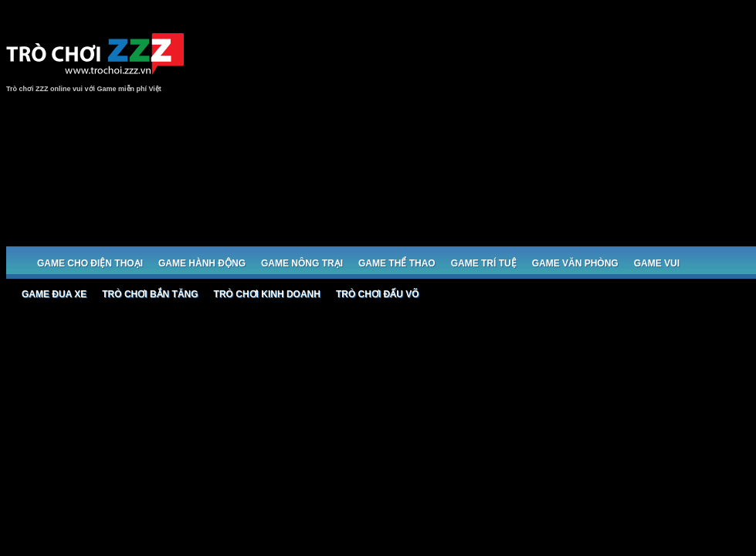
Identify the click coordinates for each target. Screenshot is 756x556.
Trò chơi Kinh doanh (267, 294)
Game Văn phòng (575, 263)
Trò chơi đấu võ (378, 294)
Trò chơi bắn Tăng (150, 294)
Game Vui (657, 263)
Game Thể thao (397, 263)
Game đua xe (54, 294)
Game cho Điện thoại (90, 263)
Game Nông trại (302, 263)
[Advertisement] (555, 129)
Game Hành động (202, 263)
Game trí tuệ (484, 263)
